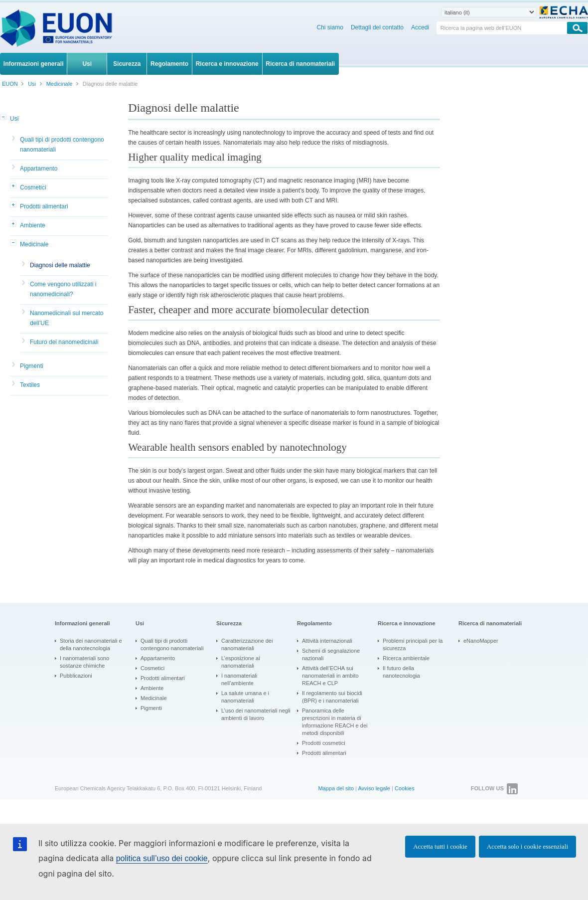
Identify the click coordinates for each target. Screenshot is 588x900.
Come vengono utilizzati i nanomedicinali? (63, 289)
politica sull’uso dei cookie (162, 858)
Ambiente (33, 225)
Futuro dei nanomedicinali (64, 342)
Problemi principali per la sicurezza (413, 644)
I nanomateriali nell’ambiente (239, 679)
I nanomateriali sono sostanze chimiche (84, 662)
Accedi (420, 27)
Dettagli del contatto (377, 27)
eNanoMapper (481, 641)
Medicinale (34, 244)
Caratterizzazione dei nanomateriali (247, 644)
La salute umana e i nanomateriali (245, 697)
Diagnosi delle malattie (60, 265)
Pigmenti (32, 366)
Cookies (405, 788)
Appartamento (39, 169)
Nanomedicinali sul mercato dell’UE (67, 318)
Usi (14, 119)
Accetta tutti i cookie (440, 846)
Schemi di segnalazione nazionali (331, 654)
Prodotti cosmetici (324, 743)
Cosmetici (33, 187)
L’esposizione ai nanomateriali (241, 662)
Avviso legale (374, 788)
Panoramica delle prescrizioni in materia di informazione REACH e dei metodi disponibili (335, 722)
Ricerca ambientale (406, 658)
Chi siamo (330, 27)
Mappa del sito (336, 788)
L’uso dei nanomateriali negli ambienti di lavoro (256, 714)
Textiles (30, 385)
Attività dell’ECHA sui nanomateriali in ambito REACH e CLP (330, 676)
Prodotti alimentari (44, 206)
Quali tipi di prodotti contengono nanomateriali (62, 145)
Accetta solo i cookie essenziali (527, 846)
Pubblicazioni (76, 676)
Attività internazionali (327, 641)
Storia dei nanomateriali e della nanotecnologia (91, 644)
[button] (4, 118)
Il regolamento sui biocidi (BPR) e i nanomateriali (332, 697)
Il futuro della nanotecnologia (401, 672)
